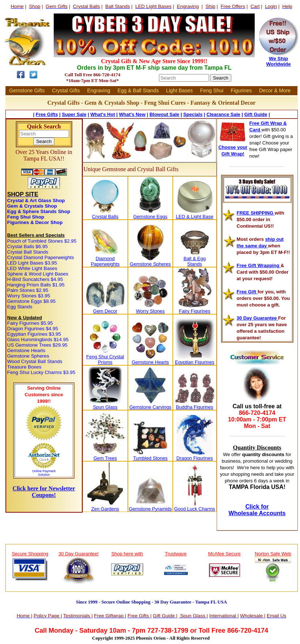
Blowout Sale (164, 114)
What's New (132, 114)
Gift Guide (256, 114)
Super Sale (74, 114)
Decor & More (275, 90)
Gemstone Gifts (27, 90)
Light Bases (179, 90)
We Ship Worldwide (278, 61)
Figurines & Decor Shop (35, 222)
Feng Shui (212, 90)
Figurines (241, 90)
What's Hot (102, 114)
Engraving (99, 90)
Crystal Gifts (66, 90)
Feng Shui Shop (26, 217)
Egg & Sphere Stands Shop (39, 211)
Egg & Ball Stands (138, 90)
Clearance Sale (223, 114)
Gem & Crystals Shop (32, 206)
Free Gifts (47, 114)
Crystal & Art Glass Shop (36, 200)
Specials (193, 114)
